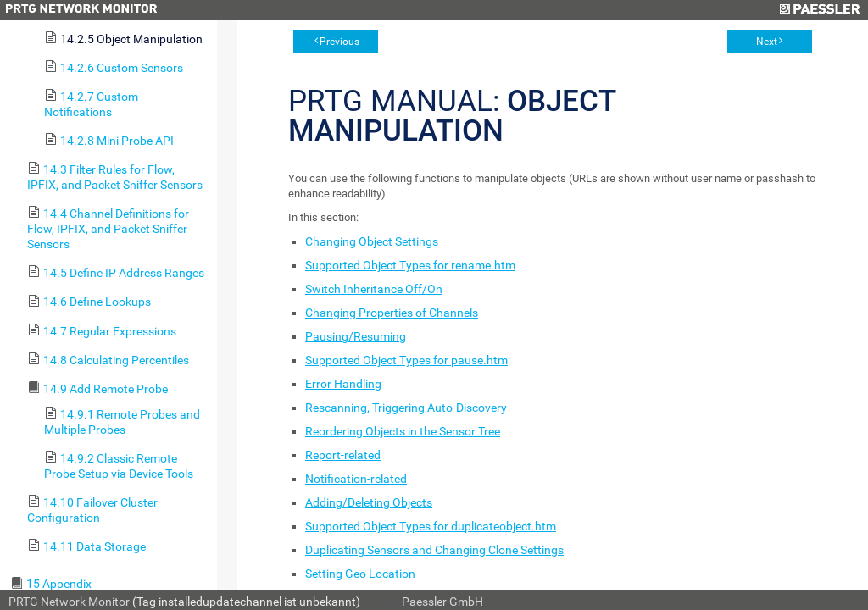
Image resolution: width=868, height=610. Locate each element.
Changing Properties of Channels (392, 313)
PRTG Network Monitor (69, 602)
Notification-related (356, 479)
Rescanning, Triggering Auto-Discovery (406, 408)
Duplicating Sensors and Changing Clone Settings (434, 550)
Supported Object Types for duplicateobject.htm (431, 526)
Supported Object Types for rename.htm (410, 265)
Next (767, 42)
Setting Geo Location (360, 574)
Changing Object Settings (372, 241)
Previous (339, 42)
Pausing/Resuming (356, 336)
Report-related (343, 455)
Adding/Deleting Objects (369, 502)
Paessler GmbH (442, 602)
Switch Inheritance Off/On (374, 289)
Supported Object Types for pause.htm (406, 360)
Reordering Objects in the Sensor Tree (403, 431)
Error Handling (343, 384)
